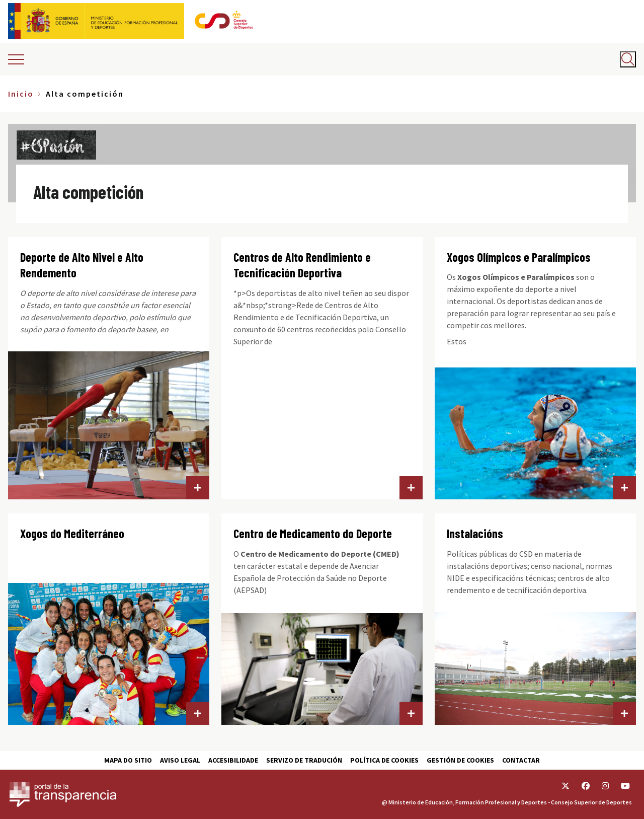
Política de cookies (384, 760)
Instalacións (475, 533)
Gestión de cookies (460, 760)
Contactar (521, 760)
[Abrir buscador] (628, 59)
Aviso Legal (180, 760)
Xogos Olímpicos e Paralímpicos (519, 257)
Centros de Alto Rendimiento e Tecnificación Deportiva (302, 265)
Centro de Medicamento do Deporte (313, 533)
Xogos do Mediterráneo (72, 533)
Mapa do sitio (128, 760)
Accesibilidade (233, 760)
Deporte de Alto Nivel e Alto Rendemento (82, 265)
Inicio (21, 94)
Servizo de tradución (304, 760)
